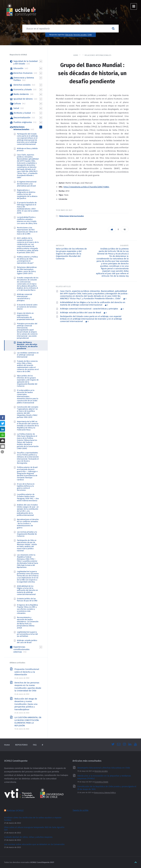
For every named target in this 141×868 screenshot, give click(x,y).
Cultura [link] (17, 104)
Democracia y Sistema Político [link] (105, 793)
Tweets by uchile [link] (80, 810)
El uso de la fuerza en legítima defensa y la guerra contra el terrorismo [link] (26, 487)
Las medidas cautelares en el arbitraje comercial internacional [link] (28, 355)
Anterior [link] (60, 246)
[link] (21, 10)
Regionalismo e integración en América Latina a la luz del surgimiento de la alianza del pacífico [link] (27, 194)
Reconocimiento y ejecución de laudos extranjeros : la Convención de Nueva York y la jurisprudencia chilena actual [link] (28, 623)
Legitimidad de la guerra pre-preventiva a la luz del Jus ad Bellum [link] (27, 634)
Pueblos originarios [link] (23, 122)
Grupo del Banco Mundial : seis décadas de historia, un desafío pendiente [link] (27, 345)
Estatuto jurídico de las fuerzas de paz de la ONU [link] (27, 600)
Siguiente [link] (124, 246)
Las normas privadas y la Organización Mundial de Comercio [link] (27, 534)
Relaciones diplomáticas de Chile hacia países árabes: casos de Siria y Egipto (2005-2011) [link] (27, 270)
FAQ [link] (35, 745)
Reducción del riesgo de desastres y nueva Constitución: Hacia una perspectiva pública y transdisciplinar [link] (26, 704)
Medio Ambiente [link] (21, 94)
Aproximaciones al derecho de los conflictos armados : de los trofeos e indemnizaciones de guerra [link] (28, 524)
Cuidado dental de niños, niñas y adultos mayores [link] (28, 837)
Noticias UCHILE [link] (15, 811)
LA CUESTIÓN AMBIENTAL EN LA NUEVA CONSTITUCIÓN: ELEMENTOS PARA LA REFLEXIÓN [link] (28, 722)
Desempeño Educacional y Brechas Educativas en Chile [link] (104, 768)
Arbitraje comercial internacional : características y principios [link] (89, 309)
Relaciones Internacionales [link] (98, 55)
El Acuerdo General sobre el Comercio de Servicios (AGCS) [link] (27, 307)
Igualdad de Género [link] (23, 99)
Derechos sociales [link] (80, 35)
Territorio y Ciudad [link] (22, 113)
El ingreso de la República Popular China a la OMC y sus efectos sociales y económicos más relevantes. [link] (27, 609)
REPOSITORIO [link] (21, 745)
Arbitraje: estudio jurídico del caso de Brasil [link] (81, 313)
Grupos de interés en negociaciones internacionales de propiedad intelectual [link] (26, 316)
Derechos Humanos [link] (23, 73)
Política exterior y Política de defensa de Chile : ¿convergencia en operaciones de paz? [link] (27, 260)
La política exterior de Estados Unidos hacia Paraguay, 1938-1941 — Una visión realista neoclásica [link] (28, 497)
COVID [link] (90, 35)
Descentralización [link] (22, 118)
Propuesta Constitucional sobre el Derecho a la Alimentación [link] (27, 672)
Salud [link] (16, 108)
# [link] (42, 745)
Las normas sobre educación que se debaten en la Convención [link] (34, 844)
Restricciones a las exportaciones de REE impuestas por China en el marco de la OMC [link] (27, 231)
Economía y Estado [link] (23, 90)
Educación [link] (69, 35)
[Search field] (70, 29)
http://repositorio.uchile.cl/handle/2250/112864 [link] (86, 187)
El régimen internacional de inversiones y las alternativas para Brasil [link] (27, 184)
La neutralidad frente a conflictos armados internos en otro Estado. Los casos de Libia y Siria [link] (27, 220)
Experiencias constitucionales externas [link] (21, 649)
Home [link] (76, 55)
